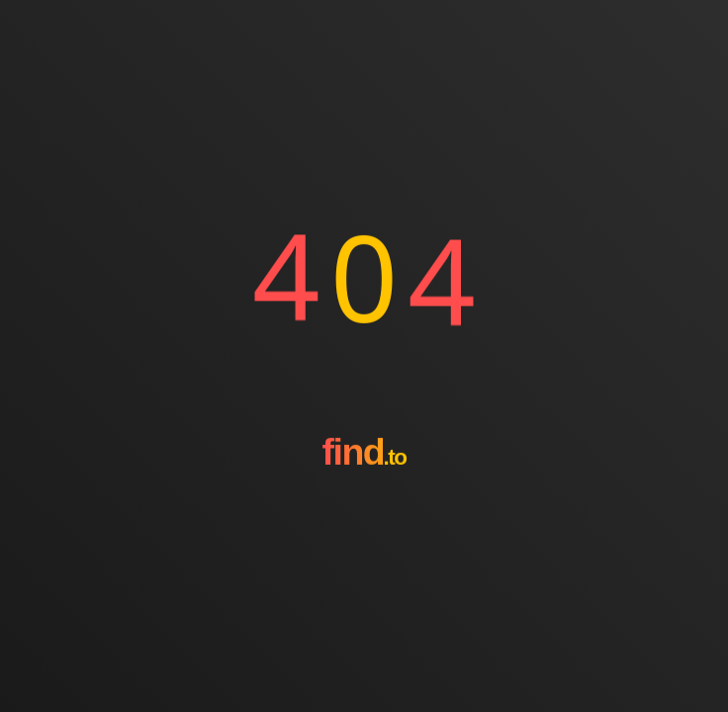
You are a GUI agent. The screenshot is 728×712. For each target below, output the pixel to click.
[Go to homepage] (364, 507)
